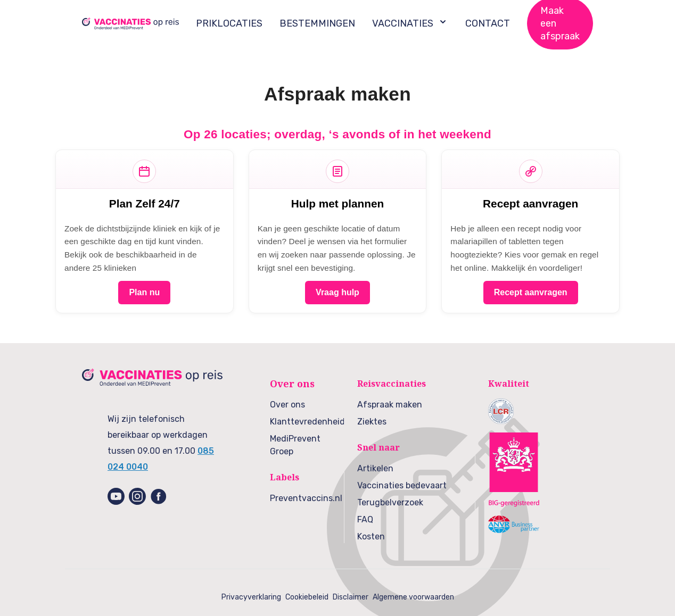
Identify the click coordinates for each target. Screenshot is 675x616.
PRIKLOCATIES (229, 23)
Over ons (287, 405)
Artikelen (375, 468)
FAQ (365, 519)
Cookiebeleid (307, 597)
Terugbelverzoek (390, 502)
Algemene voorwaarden (413, 597)
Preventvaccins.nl (306, 498)
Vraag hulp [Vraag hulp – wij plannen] (337, 292)
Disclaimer (351, 597)
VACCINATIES (410, 23)
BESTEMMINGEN (317, 23)
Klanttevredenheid (307, 422)
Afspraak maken (390, 405)
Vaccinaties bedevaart (402, 485)
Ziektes (372, 422)
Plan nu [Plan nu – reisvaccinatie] (144, 292)
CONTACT (488, 23)
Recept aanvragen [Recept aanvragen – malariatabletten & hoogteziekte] (531, 292)
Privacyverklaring (251, 597)
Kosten (371, 536)
